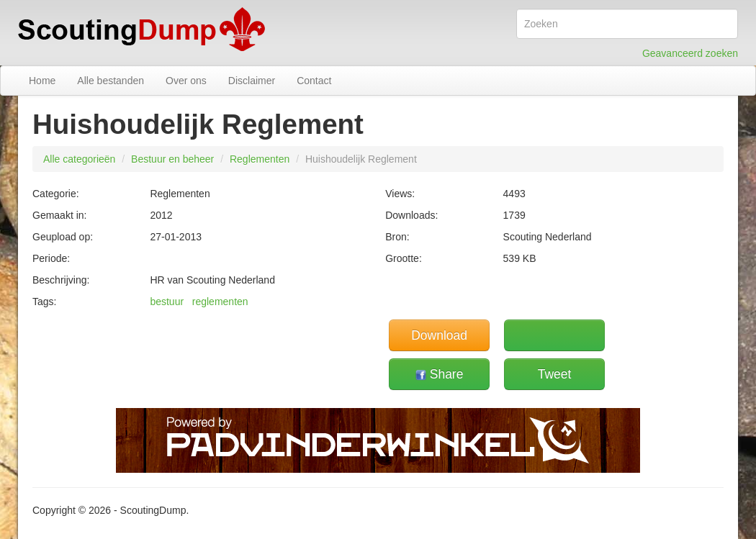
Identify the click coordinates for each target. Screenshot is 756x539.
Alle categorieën (79, 159)
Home (42, 81)
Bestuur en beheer (172, 159)
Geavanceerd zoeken (690, 53)
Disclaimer (252, 81)
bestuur (167, 302)
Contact (314, 81)
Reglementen (260, 159)
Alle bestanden (111, 81)
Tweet (555, 374)
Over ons (186, 81)
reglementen (220, 302)
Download (439, 335)
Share (440, 374)
